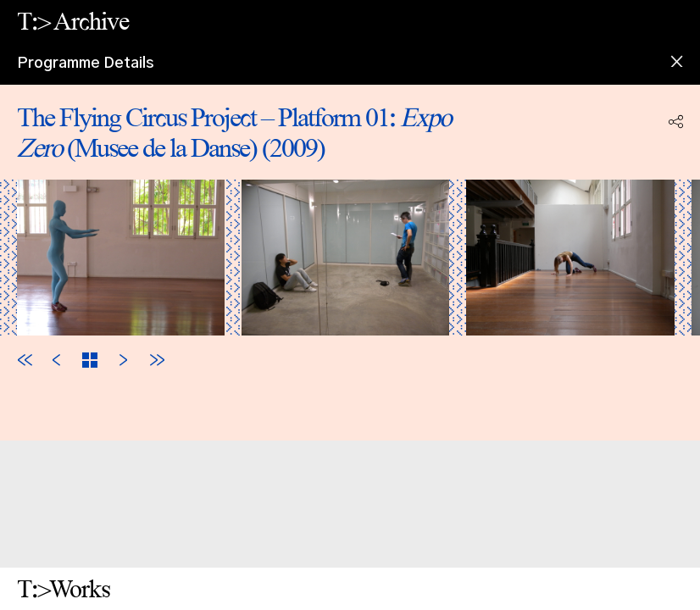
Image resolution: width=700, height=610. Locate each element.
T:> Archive (73, 21)
